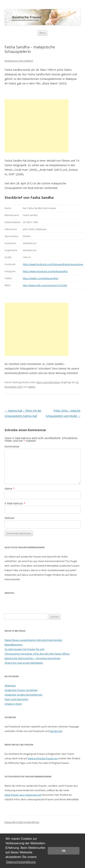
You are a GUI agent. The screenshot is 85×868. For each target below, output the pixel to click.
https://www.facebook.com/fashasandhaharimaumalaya (53, 264)
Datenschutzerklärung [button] (21, 862)
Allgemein (10, 686)
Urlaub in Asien (13, 704)
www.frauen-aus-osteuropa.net (23, 795)
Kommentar (12, 446)
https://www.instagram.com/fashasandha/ (45, 271)
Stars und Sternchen (48, 382)
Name (10, 489)
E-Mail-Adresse (15, 503)
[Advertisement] (37, 126)
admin (32, 387)
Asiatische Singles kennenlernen (23, 695)
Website (10, 518)
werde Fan (56, 731)
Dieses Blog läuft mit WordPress (22, 822)
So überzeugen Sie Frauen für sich (25, 649)
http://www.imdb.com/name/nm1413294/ (45, 285)
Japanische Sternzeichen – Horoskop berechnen (33, 658)
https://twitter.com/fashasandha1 (41, 278)
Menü (42, 33)
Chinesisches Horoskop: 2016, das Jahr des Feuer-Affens (37, 654)
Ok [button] (64, 851)
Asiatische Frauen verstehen (21, 690)
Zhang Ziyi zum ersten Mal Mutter (24, 663)
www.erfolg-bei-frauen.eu (43, 758)
